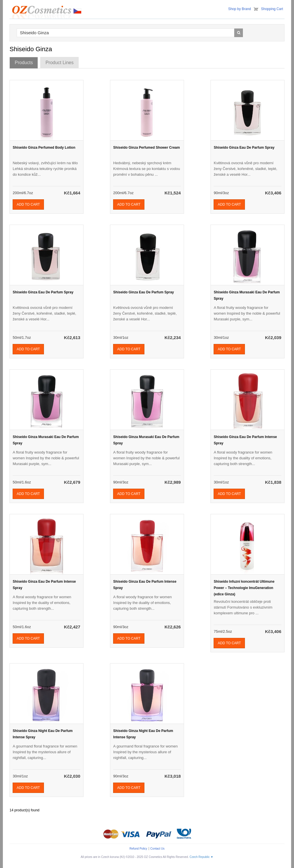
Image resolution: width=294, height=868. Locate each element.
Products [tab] (24, 63)
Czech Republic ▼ (201, 857)
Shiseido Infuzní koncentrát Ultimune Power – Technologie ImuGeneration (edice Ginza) (244, 588)
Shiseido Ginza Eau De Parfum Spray (244, 148)
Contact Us (157, 849)
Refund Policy (138, 849)
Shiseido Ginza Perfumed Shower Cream (146, 148)
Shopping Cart (272, 9)
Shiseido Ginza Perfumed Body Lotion (44, 148)
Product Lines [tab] (59, 63)
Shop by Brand (240, 9)
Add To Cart (28, 204)
